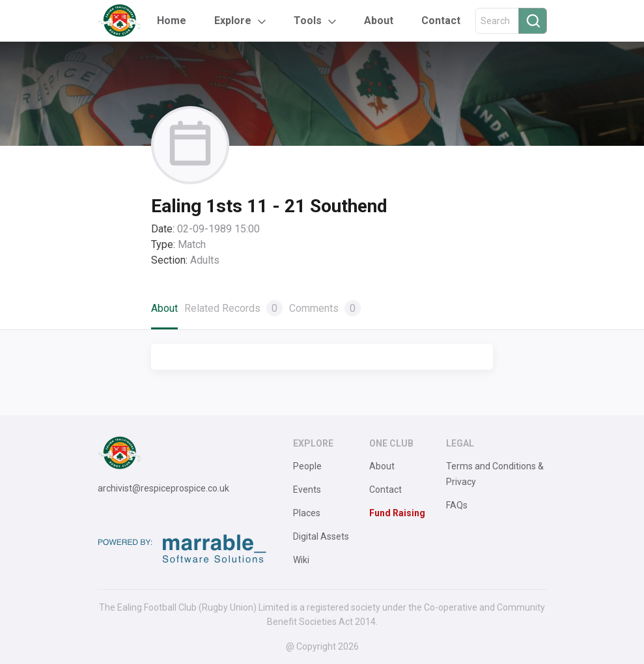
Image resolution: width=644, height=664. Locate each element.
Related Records (233, 308)
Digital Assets (321, 536)
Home (172, 21)
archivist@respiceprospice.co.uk (163, 488)
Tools (308, 21)
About (379, 21)
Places (307, 513)
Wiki (301, 560)
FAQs (457, 505)
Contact (441, 21)
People (307, 466)
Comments (325, 308)
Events (307, 490)
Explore (233, 21)
